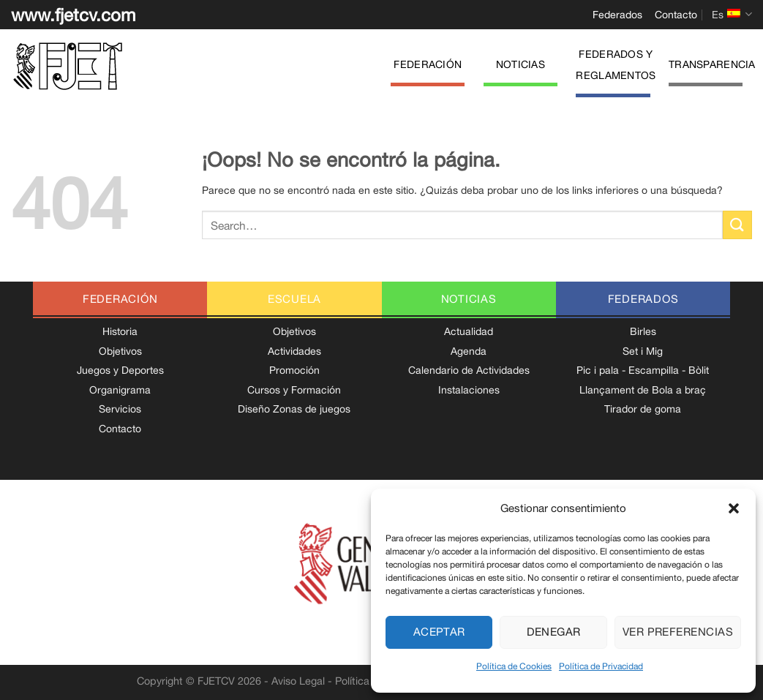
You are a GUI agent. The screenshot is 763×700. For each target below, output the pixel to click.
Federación (428, 64)
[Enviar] (737, 225)
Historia (120, 331)
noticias (469, 299)
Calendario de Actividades (469, 370)
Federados (617, 15)
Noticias (520, 64)
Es (732, 14)
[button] (734, 508)
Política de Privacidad (601, 666)
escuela (294, 299)
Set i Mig (643, 351)
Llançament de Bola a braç (643, 390)
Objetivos (120, 351)
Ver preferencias (678, 632)
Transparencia (712, 64)
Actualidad (469, 331)
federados (643, 299)
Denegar (554, 632)
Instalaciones (469, 390)
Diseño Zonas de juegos (294, 409)
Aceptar (439, 632)
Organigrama (120, 390)
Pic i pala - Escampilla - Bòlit (643, 370)
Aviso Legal (298, 681)
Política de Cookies (514, 666)
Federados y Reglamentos (616, 65)
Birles (643, 331)
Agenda (469, 351)
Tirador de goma (643, 409)
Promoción (294, 370)
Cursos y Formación (294, 390)
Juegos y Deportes (120, 370)
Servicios (120, 409)
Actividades (294, 351)
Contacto (676, 15)
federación (120, 299)
